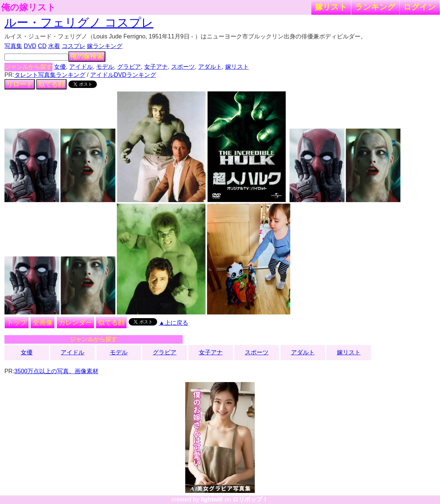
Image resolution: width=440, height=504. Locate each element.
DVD (30, 46)
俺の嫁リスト (28, 7)
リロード (20, 84)
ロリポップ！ (250, 499)
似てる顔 (51, 84)
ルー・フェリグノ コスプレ (79, 23)
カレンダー (75, 323)
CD (42, 46)
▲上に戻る (173, 323)
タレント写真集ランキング (50, 75)
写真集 (13, 46)
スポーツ (183, 67)
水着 (54, 46)
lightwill (212, 499)
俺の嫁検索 (87, 57)
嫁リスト (331, 7)
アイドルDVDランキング (123, 75)
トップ (17, 323)
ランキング (375, 7)
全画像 (43, 323)
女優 (60, 67)
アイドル (81, 67)
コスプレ (74, 46)
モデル (105, 67)
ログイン (420, 7)
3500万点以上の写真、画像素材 (57, 371)
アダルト (210, 67)
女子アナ (156, 67)
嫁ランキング (105, 46)
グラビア (129, 67)
